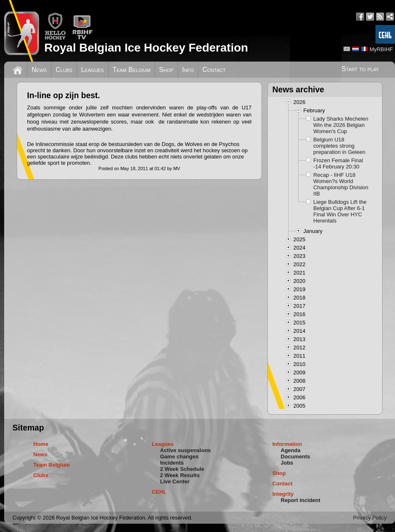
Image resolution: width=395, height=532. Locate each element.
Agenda (291, 450)
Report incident (300, 500)
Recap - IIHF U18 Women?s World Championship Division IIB (341, 184)
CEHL (159, 492)
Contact (214, 70)
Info (188, 70)
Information (287, 444)
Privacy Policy (370, 518)
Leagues (93, 70)
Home (41, 444)
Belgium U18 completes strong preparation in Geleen (339, 146)
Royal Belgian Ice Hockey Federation (146, 48)
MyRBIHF (381, 49)
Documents (295, 457)
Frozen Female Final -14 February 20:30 (338, 163)
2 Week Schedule (182, 469)
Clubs (64, 70)
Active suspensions (185, 450)
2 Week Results (180, 475)
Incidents (172, 463)
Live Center (175, 481)
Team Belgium (132, 70)
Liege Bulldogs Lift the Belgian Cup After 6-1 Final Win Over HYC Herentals (340, 211)
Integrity (283, 494)
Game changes (179, 457)
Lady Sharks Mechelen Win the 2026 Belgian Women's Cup (341, 125)
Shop (167, 70)
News (39, 70)
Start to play (360, 69)
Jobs (287, 463)
